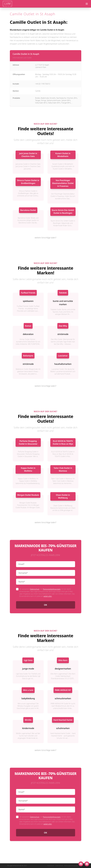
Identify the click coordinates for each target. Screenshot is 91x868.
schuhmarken (63, 728)
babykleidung (28, 698)
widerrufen (48, 596)
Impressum (51, 866)
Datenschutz (35, 589)
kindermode (28, 728)
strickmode (63, 334)
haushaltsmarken (63, 364)
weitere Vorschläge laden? (46, 238)
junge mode (28, 669)
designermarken (63, 669)
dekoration (28, 334)
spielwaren (28, 301)
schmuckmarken (63, 698)
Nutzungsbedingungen (52, 589)
